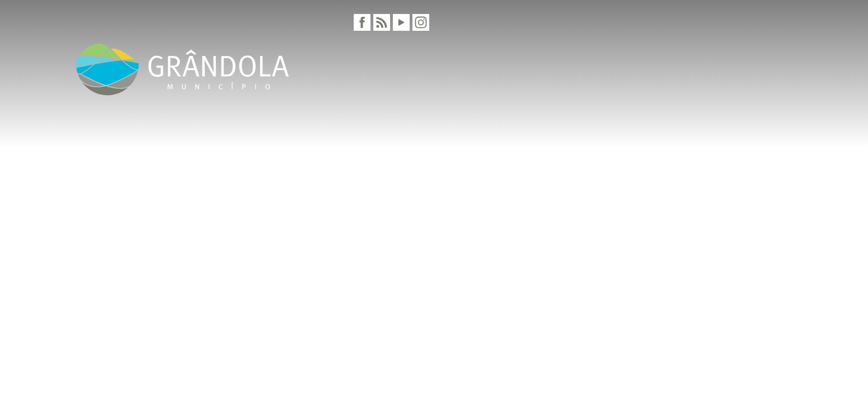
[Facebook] (362, 22)
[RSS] (382, 22)
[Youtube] (401, 22)
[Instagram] (421, 22)
